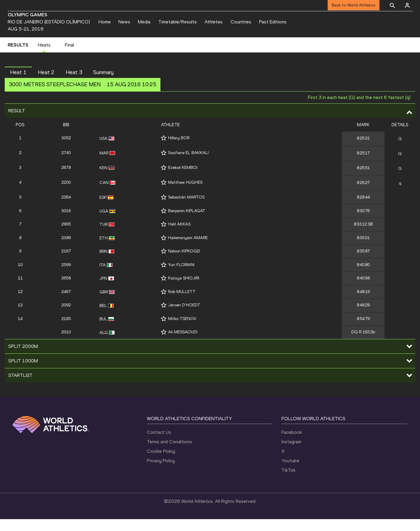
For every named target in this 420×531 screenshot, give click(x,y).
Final (69, 57)
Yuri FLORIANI (181, 277)
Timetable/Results (178, 22)
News (124, 22)
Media (144, 22)
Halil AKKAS (179, 236)
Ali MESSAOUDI (183, 344)
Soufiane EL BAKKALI (188, 165)
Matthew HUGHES (185, 194)
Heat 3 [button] (74, 84)
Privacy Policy (161, 472)
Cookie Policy (161, 463)
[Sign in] (407, 5)
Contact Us (159, 444)
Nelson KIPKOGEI (184, 263)
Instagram (291, 454)
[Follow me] (164, 150)
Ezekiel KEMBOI (183, 180)
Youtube (290, 472)
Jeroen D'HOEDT (184, 317)
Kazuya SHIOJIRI (184, 290)
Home (105, 22)
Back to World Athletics (354, 5)
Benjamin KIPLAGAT (187, 223)
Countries (241, 22)
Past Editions (273, 22)
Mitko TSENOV (182, 331)
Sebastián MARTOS (186, 209)
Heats (44, 57)
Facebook (292, 444)
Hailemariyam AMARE (188, 250)
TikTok (288, 482)
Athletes (214, 22)
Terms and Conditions (169, 454)
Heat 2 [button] (46, 84)
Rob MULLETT (182, 304)
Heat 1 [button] (18, 84)
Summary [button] (103, 84)
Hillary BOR (179, 150)
